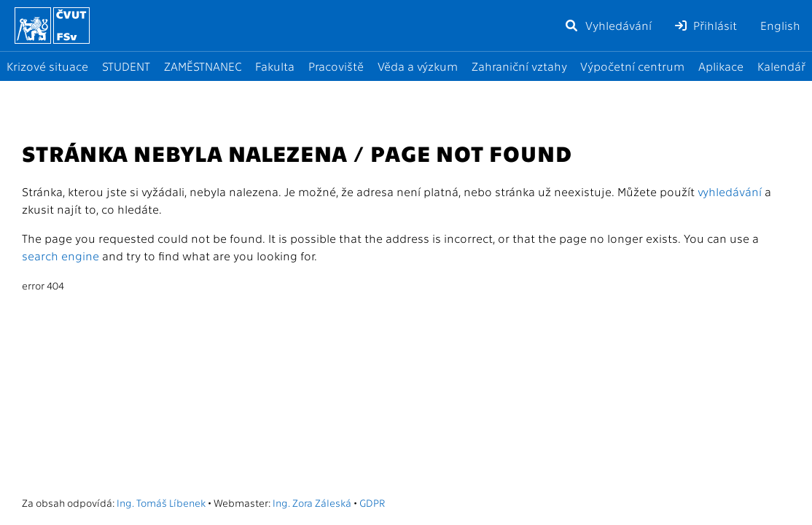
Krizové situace (47, 66)
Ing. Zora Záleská (312, 502)
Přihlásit (706, 25)
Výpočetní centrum (632, 66)
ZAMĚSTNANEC (203, 66)
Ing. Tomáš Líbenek (161, 502)
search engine (60, 256)
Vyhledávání (608, 25)
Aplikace (721, 66)
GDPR (372, 502)
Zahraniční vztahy (519, 66)
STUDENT (126, 66)
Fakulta (275, 66)
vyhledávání (730, 191)
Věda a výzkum (418, 66)
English (780, 25)
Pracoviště (336, 66)
